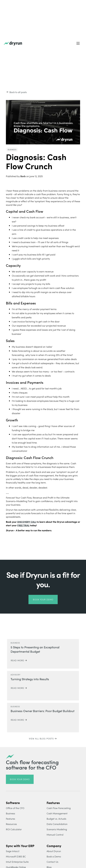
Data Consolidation (57, 824)
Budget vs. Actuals (56, 819)
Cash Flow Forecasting (59, 808)
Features (10, 819)
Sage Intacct (13, 851)
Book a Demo (54, 856)
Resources (11, 824)
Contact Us (52, 862)
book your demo (43, 599)
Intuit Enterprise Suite (17, 862)
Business (10, 813)
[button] (78, 43)
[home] (13, 43)
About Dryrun (54, 851)
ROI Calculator (14, 829)
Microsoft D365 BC (16, 856)
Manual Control (55, 835)
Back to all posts (18, 92)
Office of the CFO (15, 808)
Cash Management (57, 813)
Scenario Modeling (57, 829)
